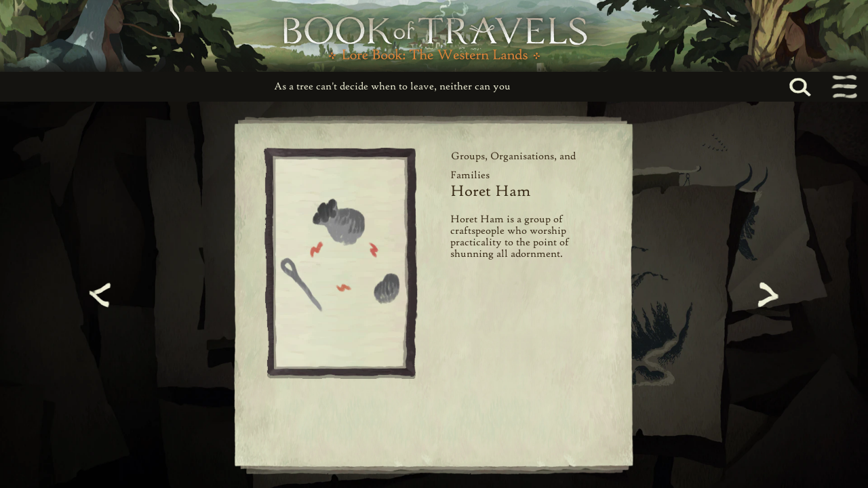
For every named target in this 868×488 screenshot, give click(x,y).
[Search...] (815, 87)
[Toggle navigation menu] (844, 87)
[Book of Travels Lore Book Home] (434, 36)
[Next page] (766, 295)
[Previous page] (102, 295)
